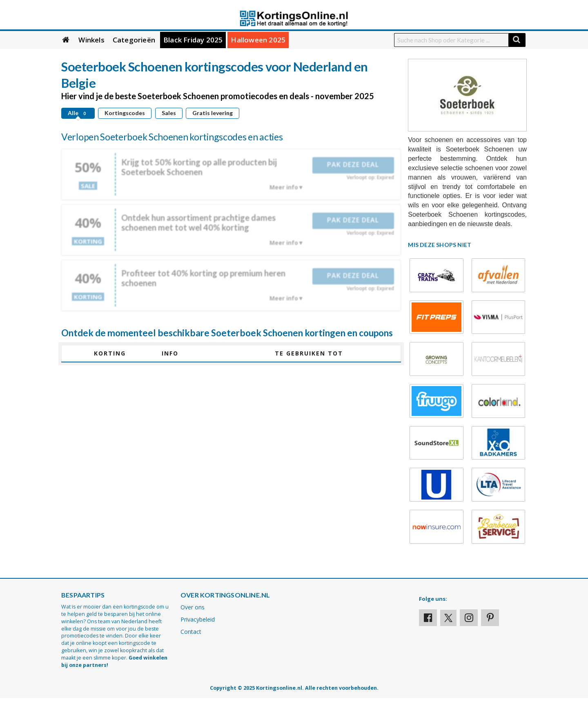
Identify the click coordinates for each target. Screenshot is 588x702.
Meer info (284, 187)
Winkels (91, 40)
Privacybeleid (198, 619)
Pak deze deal (353, 164)
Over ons (193, 607)
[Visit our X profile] (448, 618)
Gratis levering (213, 113)
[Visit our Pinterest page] (490, 618)
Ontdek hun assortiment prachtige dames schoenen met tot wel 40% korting (198, 222)
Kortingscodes (125, 113)
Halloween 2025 (258, 40)
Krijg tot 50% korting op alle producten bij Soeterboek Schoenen (199, 167)
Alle (78, 113)
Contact (191, 632)
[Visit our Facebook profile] (428, 618)
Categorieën (134, 40)
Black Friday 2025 (193, 40)
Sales (169, 113)
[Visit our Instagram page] (469, 618)
